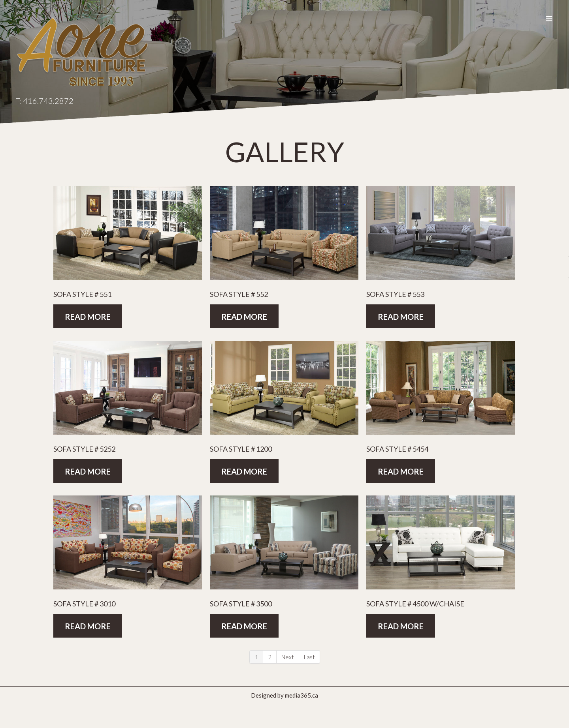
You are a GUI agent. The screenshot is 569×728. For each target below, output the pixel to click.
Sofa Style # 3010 (84, 604)
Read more (88, 317)
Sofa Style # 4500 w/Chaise (415, 604)
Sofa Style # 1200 (241, 449)
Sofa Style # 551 (82, 294)
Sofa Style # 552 (239, 294)
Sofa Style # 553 (395, 294)
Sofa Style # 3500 (241, 604)
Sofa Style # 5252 (84, 449)
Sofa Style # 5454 (397, 449)
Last (309, 657)
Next (288, 657)
